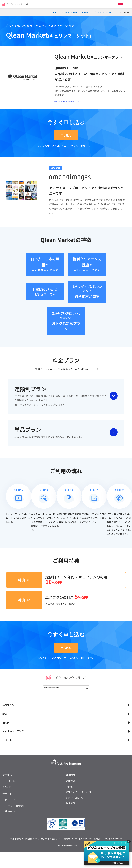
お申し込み (117, 4)
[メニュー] (127, 4)
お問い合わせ (9, 820)
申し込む (66, 136)
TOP (55, 12)
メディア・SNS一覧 (75, 806)
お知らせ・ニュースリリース (79, 801)
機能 (5, 723)
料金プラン (8, 714)
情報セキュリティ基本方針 (75, 847)
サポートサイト (9, 809)
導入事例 (7, 795)
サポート (7, 749)
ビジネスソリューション (104, 12)
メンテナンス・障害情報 (13, 815)
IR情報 (69, 795)
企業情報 (70, 790)
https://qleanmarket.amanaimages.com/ (77, 102)
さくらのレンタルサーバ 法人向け (75, 12)
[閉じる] (129, 842)
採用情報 (70, 812)
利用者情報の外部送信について (25, 847)
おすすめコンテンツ (13, 740)
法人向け (7, 731)
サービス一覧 (9, 790)
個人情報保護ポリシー (51, 847)
